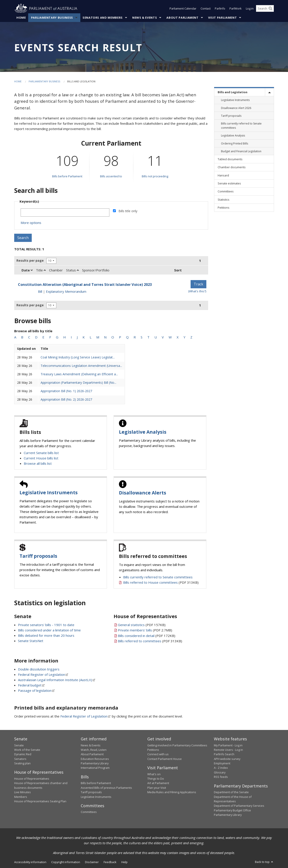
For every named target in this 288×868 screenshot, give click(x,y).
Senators (20, 759)
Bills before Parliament (67, 176)
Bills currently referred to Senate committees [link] (241, 126)
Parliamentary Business (52, 18)
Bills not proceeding (155, 176)
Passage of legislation (35, 690)
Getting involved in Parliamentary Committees (177, 745)
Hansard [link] (223, 175)
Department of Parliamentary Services (239, 806)
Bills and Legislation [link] (233, 92)
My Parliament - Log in (228, 745)
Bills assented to (111, 176)
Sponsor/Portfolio (96, 270)
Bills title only (128, 211)
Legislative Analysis (143, 432)
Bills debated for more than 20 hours (46, 635)
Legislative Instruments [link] (235, 100)
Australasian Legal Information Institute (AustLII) (55, 680)
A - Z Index (221, 768)
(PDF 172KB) (147, 636)
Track (198, 284)
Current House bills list (41, 458)
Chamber (56, 270)
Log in (250, 8)
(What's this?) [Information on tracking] (197, 291)
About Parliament (182, 18)
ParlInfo (220, 8)
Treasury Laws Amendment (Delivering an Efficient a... (79, 374)
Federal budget (30, 685)
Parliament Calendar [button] (183, 8)
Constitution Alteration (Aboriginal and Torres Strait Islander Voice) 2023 (85, 284)
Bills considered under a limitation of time (49, 630)
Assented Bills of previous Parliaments (106, 788)
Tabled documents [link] (230, 159)
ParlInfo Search (224, 754)
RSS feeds (221, 777)
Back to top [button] (264, 862)
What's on (154, 774)
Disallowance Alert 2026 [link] (236, 108)
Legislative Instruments (49, 492)
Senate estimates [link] (229, 183)
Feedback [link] (110, 862)
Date (27, 270)
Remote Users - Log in (228, 750)
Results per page (30, 260)
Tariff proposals (38, 556)
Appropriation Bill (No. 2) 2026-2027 (66, 399)
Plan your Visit (157, 788)
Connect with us (158, 754)
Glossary (220, 772)
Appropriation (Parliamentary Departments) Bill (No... (78, 383)
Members (21, 797)
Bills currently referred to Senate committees (158, 577)
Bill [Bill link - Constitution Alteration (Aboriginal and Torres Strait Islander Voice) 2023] (40, 291)
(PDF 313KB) (161, 582)
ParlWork (236, 8)
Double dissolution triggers (39, 669)
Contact (206, 8)
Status (72, 270)
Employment (222, 763)
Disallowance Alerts (143, 493)
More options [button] (31, 223)
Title (41, 270)
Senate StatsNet (31, 641)
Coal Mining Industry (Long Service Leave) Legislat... (78, 357)
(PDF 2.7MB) (145, 630)
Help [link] (124, 862)
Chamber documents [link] (232, 167)
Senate (19, 745)
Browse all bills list (38, 463)
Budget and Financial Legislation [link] (241, 151)
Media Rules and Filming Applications (172, 792)
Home (21, 18)
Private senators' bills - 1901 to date (46, 625)
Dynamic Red (23, 754)
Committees (89, 812)
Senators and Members (103, 18)
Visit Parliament (222, 18)
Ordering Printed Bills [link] (235, 143)
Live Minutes (23, 792)
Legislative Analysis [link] (233, 135)
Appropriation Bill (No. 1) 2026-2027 (66, 391)
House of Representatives (32, 779)
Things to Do (156, 779)
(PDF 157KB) (142, 625)
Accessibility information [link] (30, 862)
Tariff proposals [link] (231, 116)
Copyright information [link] (66, 862)
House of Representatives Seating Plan (40, 801)
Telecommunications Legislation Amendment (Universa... (81, 366)
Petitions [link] (224, 208)
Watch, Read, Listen (94, 750)
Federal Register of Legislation (41, 674)
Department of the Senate (231, 792)
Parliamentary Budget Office (232, 810)
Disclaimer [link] (92, 862)
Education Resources (95, 759)
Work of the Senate (27, 750)
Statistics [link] (224, 200)
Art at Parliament (158, 783)
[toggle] (269, 92)
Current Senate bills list (41, 453)
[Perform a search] (270, 8)
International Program (95, 768)
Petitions (153, 750)
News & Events (145, 18)
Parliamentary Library (95, 763)
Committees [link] (226, 191)
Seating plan (22, 763)
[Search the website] (265, 8)
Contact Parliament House (165, 759)
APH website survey (227, 759)
